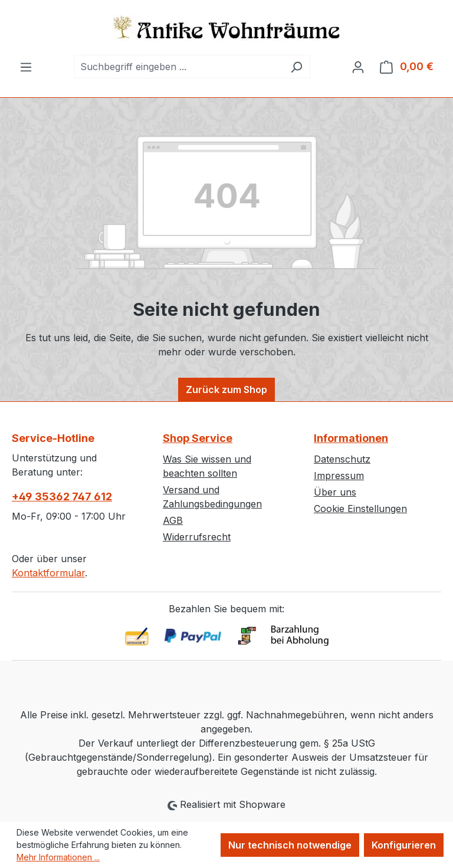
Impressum (339, 476)
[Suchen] (296, 67)
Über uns (335, 492)
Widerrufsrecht (197, 537)
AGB (173, 520)
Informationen (351, 438)
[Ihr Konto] (358, 67)
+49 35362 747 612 (62, 496)
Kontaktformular (48, 573)
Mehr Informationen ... (58, 857)
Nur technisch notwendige (290, 845)
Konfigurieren (404, 845)
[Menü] (26, 67)
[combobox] (179, 67)
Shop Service (198, 438)
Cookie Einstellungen (360, 509)
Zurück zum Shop (226, 390)
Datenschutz (342, 459)
